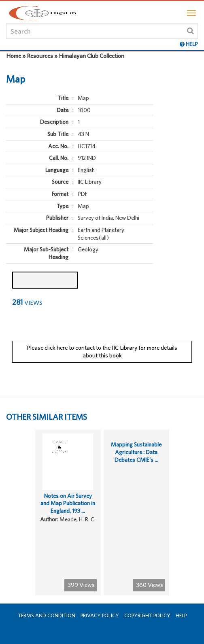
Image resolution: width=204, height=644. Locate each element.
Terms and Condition (47, 615)
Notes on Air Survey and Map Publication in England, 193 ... (68, 503)
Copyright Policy (147, 615)
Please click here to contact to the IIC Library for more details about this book (102, 351)
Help (181, 615)
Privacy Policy (100, 615)
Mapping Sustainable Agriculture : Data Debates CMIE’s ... (136, 452)
